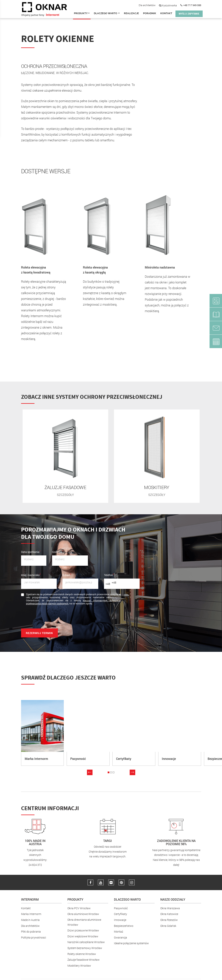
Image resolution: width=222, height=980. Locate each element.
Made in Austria (30, 919)
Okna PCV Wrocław (79, 908)
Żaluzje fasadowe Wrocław (84, 959)
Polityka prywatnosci (34, 937)
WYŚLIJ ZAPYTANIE (189, 14)
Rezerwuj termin (39, 633)
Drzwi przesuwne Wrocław (83, 930)
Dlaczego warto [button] (107, 13)
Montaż (119, 931)
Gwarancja (120, 937)
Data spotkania (31, 551)
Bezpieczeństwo (124, 925)
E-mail (67, 575)
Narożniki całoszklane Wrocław (86, 942)
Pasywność (121, 908)
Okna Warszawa (170, 908)
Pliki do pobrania (31, 931)
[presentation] (50, 618)
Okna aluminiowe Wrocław (83, 914)
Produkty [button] (82, 13)
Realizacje (131, 13)
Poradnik (150, 13)
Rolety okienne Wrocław (82, 954)
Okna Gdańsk (168, 925)
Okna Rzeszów (169, 919)
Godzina (58, 551)
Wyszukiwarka (168, 5)
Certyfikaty (120, 914)
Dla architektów (147, 5)
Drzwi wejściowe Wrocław (83, 936)
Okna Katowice (169, 914)
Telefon (109, 575)
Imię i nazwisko (31, 575)
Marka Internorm (31, 914)
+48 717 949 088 (192, 5)
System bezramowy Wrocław (85, 948)
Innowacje (120, 919)
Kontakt (166, 13)
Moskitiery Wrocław (79, 965)
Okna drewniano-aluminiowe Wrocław (84, 922)
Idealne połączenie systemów (131, 943)
